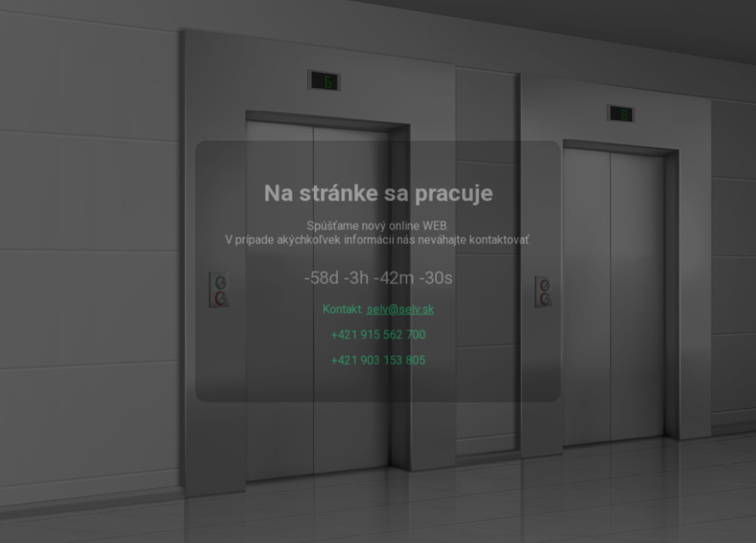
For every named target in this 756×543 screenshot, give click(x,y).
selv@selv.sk (400, 309)
